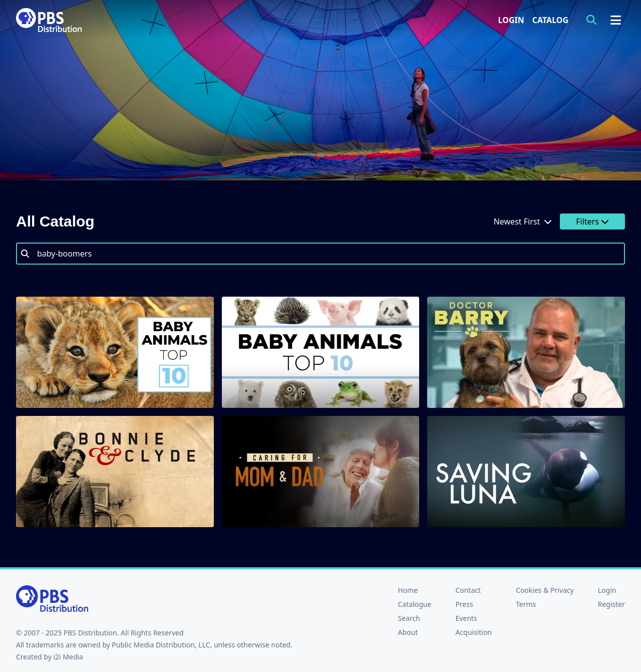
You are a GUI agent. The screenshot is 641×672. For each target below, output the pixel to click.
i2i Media (68, 657)
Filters (592, 221)
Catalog (550, 20)
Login (511, 20)
